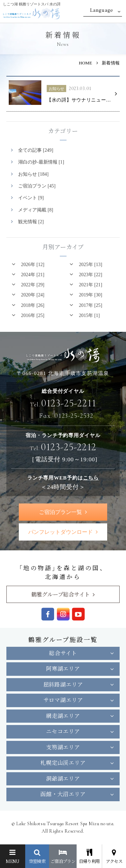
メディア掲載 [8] (36, 210)
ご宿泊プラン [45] (37, 186)
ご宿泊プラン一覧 (60, 512)
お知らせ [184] (33, 174)
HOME (85, 63)
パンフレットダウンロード (60, 532)
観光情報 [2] (31, 222)
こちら (91, 478)
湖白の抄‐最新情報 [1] (41, 162)
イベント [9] (31, 198)
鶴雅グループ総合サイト (60, 594)
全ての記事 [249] (36, 150)
